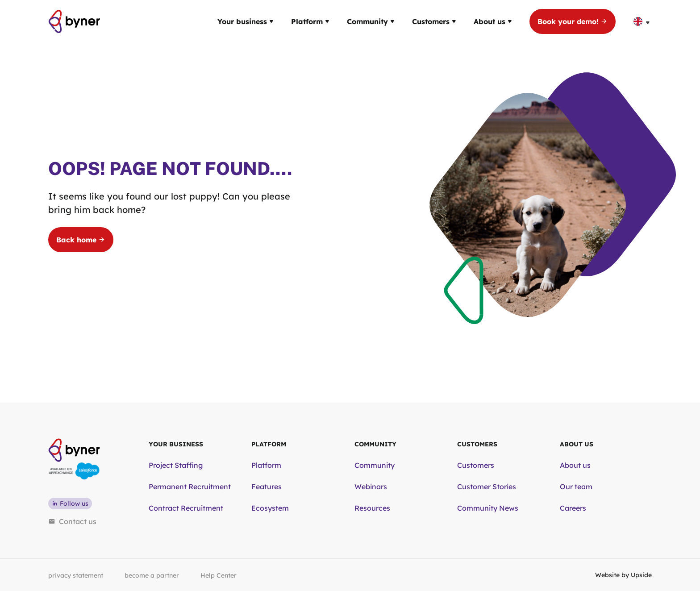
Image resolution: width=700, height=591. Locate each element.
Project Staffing (176, 465)
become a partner (152, 575)
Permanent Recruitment (190, 487)
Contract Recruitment (186, 508)
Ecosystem (270, 508)
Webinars (371, 487)
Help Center (219, 575)
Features (267, 487)
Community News (488, 508)
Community (375, 465)
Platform (266, 465)
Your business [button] (245, 21)
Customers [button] (434, 21)
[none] (643, 21)
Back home (81, 240)
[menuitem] (643, 21)
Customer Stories (487, 487)
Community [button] (371, 21)
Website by (623, 575)
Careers (573, 508)
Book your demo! (573, 21)
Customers (476, 465)
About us (575, 465)
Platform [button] (310, 21)
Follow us (70, 504)
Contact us (72, 521)
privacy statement (76, 575)
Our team (576, 487)
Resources (372, 508)
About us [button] (493, 21)
